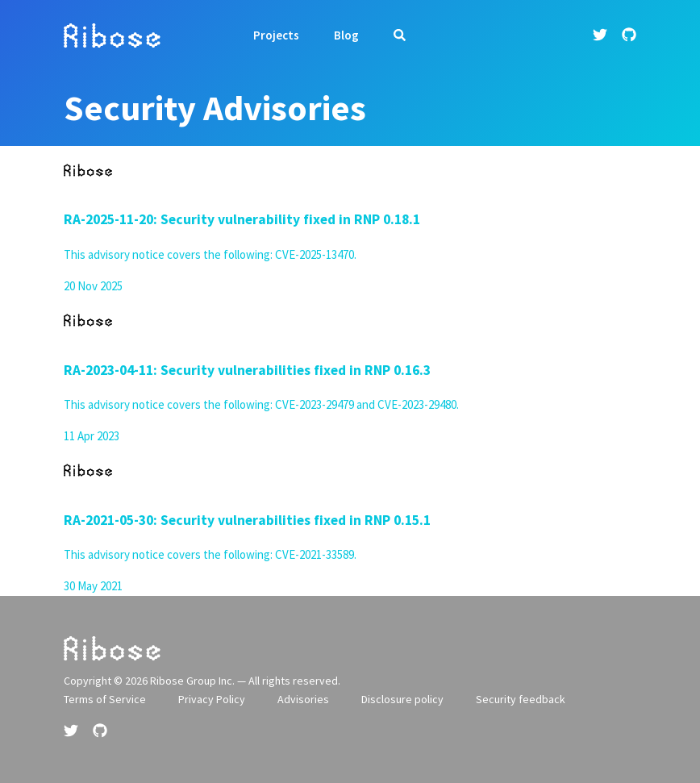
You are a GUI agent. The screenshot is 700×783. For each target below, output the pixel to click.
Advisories (303, 699)
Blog (346, 35)
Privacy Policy (212, 699)
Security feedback (521, 699)
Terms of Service (105, 699)
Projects (276, 35)
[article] (350, 221)
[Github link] (629, 35)
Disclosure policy (402, 699)
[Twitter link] (602, 35)
